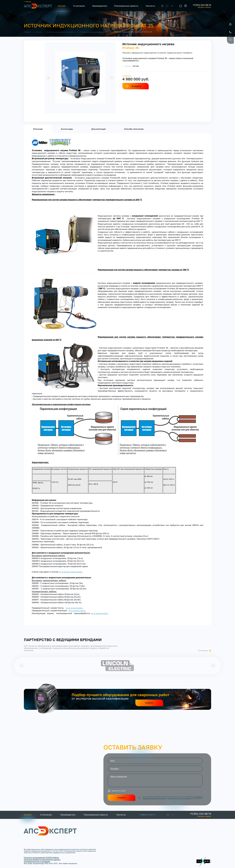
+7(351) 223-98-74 (202, 5)
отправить (122, 797)
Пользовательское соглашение (37, 861)
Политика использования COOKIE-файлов (41, 857)
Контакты (150, 6)
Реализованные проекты (126, 6)
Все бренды (203, 651)
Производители (100, 6)
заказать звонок (204, 7)
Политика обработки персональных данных (42, 859)
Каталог (62, 6)
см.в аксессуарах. (75, 608)
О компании (79, 6)
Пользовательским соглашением (179, 798)
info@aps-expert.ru (148, 815)
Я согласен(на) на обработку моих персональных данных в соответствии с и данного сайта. (173, 798)
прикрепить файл (118, 791)
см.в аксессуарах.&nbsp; (71, 572)
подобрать (149, 703)
